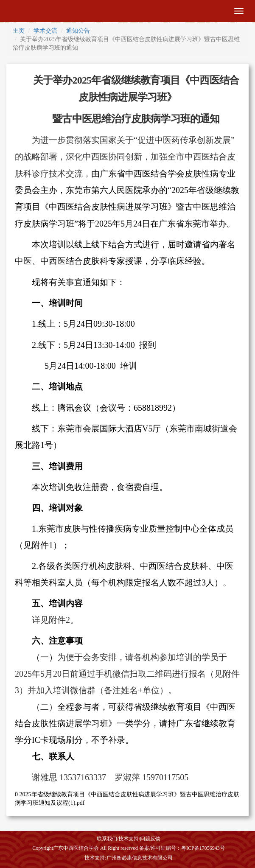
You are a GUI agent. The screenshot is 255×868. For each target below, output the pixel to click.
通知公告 (78, 31)
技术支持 (129, 839)
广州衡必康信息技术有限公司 (140, 858)
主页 (19, 31)
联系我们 (107, 839)
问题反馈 (150, 839)
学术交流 (45, 31)
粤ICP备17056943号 (203, 848)
